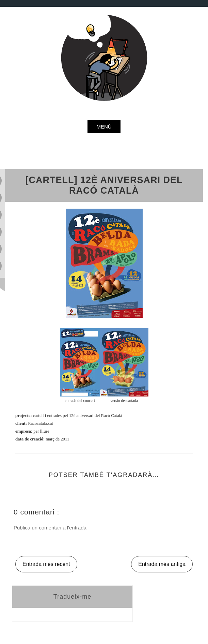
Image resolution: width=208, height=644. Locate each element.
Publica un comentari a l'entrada (50, 528)
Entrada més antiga (162, 564)
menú (104, 127)
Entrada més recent (46, 564)
